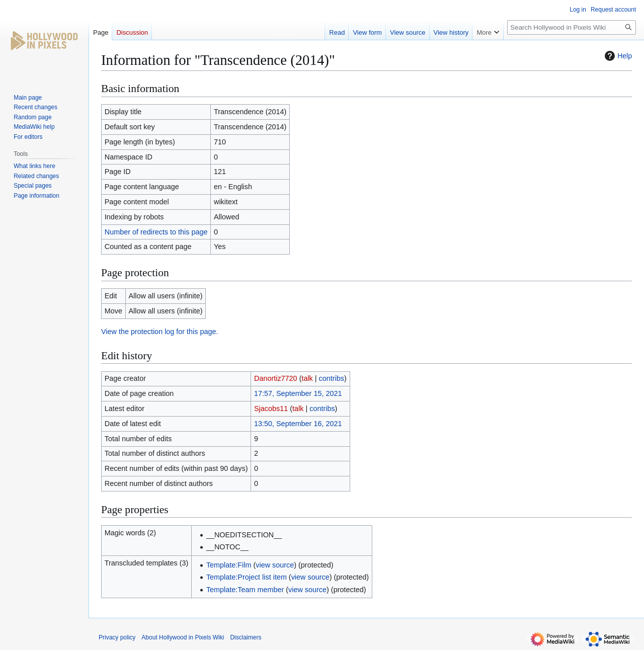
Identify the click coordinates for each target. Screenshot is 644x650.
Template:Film (229, 565)
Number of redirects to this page (156, 232)
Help (617, 56)
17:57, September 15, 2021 (298, 393)
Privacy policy (117, 637)
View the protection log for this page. (160, 332)
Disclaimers (246, 637)
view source (275, 565)
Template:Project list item (247, 577)
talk (307, 378)
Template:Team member (245, 590)
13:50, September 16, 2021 (298, 424)
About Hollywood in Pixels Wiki (183, 637)
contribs (332, 378)
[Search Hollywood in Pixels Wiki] (572, 27)
